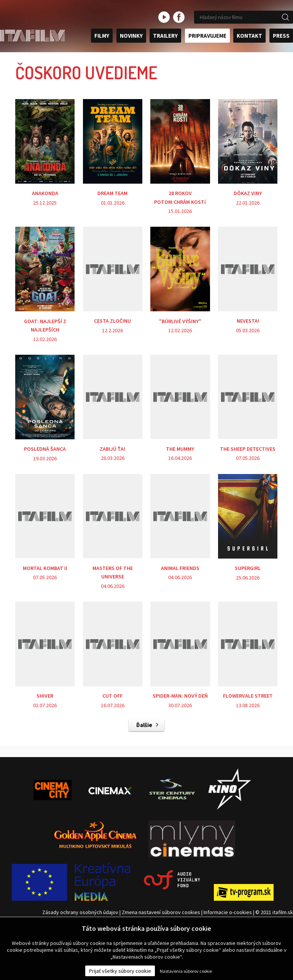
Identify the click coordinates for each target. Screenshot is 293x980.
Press (281, 36)
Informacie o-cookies (228, 912)
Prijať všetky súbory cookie (120, 971)
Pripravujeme (207, 36)
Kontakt (249, 36)
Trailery (165, 36)
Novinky (131, 36)
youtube (164, 17)
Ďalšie (144, 725)
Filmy (102, 36)
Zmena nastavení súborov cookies (161, 912)
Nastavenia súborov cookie (186, 971)
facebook (179, 17)
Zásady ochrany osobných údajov (80, 912)
